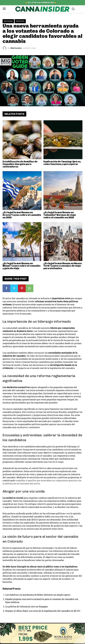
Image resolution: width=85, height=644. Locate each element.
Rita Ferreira (16, 48)
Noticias (8, 21)
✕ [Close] (2, 626)
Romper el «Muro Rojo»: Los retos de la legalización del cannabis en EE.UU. (43, 611)
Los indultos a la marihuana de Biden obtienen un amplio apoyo (38, 595)
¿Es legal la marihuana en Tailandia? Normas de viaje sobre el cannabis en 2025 (60, 215)
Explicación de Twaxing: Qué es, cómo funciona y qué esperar (62, 163)
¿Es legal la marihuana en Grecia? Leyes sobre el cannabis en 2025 (22, 215)
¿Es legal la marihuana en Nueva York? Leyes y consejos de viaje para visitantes (63, 266)
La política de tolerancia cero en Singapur (27, 607)
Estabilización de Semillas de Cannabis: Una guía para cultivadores (20, 164)
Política (20, 21)
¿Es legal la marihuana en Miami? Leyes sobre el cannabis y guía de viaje (22, 266)
